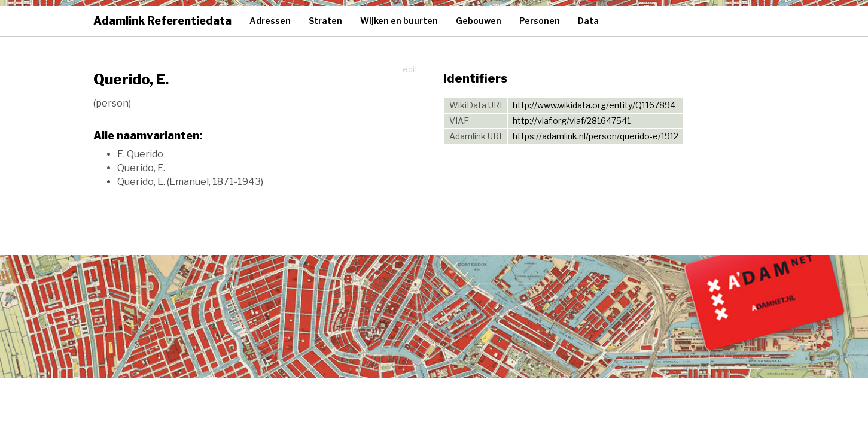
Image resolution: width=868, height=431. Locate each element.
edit (410, 69)
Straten (325, 21)
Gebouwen (479, 21)
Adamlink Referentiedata (162, 21)
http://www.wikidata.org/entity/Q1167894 (594, 105)
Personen (540, 21)
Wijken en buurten (399, 21)
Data (588, 21)
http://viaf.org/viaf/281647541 (572, 121)
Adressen (270, 21)
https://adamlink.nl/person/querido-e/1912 (596, 136)
